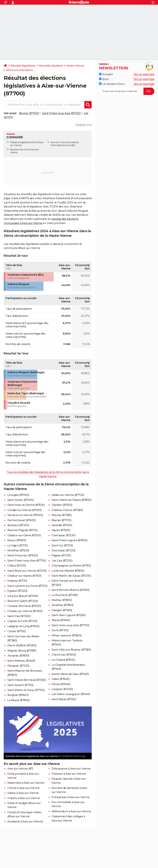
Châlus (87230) (17, 566)
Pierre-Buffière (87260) (22, 645)
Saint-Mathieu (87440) (21, 661)
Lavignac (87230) (62, 689)
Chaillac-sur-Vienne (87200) (25, 611)
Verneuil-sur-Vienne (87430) (25, 515)
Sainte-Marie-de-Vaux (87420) (70, 674)
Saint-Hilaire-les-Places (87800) (71, 500)
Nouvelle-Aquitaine (51, 66)
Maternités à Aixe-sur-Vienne (26, 783)
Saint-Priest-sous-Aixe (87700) (61, 113)
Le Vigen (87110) (17, 545)
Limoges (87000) (18, 495)
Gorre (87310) (60, 630)
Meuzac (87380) (62, 515)
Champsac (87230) (63, 535)
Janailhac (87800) (63, 605)
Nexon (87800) (17, 540)
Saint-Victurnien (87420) (23, 555)
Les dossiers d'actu (112, 84)
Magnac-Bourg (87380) (22, 651)
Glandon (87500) (62, 505)
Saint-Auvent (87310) (20, 685)
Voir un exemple (144, 74)
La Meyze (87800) (19, 700)
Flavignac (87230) (18, 666)
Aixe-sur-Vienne (59, 142)
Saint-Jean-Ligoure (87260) (69, 615)
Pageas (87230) (61, 555)
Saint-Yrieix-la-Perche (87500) (26, 505)
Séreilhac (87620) (18, 550)
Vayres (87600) (61, 530)
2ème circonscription (19, 70)
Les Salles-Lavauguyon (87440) (71, 694)
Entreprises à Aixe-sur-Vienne (71, 797)
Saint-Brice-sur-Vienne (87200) (27, 571)
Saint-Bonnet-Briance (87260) (70, 590)
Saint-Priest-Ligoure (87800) (69, 540)
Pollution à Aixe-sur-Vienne (69, 774)
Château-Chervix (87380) (67, 510)
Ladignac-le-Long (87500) (23, 626)
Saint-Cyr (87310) (62, 545)
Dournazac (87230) (63, 550)
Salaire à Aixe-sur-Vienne (23, 793)
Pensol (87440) (61, 684)
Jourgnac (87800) (18, 656)
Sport (104, 79)
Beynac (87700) (29, 113)
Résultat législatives (23, 66)
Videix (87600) (60, 679)
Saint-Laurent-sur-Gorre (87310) (27, 586)
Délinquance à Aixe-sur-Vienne (71, 769)
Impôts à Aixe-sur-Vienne (24, 798)
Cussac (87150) (16, 631)
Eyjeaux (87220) (17, 591)
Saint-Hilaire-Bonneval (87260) (27, 680)
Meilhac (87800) (62, 600)
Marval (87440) (61, 620)
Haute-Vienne (75, 66)
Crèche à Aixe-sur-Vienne (23, 788)
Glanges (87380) (62, 610)
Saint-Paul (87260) (19, 616)
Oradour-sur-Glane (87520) (24, 535)
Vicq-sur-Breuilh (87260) (23, 596)
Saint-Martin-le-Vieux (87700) (26, 690)
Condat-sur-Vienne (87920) (24, 510)
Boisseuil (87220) (18, 525)
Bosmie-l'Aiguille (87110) (22, 530)
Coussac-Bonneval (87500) (24, 606)
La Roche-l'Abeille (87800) (68, 571)
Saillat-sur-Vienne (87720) (68, 495)
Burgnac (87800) (18, 695)
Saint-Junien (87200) (20, 500)
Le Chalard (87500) (63, 660)
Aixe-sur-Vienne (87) (20, 769)
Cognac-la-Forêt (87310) (22, 621)
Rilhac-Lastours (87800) (67, 635)
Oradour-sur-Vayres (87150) (24, 576)
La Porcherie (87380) (65, 595)
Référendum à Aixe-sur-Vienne (71, 811)
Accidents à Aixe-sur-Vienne (25, 822)
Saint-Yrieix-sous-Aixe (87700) (70, 625)
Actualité (106, 74)
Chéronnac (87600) (64, 655)
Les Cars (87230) (62, 561)
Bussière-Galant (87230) (23, 601)
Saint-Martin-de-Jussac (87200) (71, 576)
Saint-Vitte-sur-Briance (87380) (71, 650)
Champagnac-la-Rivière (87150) (71, 566)
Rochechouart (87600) (21, 520)
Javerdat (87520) (62, 525)
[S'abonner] (127, 91)
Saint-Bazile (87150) (64, 699)
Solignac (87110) (17, 581)
